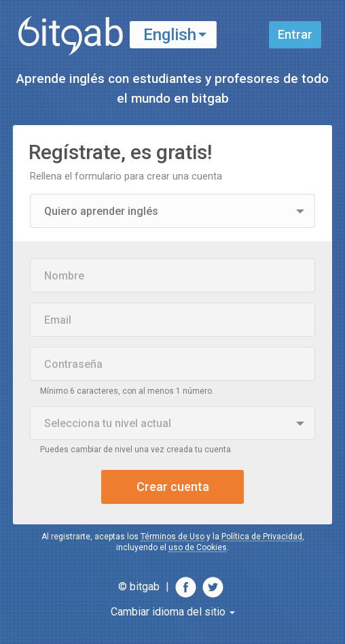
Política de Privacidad (262, 537)
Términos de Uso (172, 537)
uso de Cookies (198, 547)
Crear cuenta (173, 487)
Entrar (295, 34)
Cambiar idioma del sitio (173, 612)
